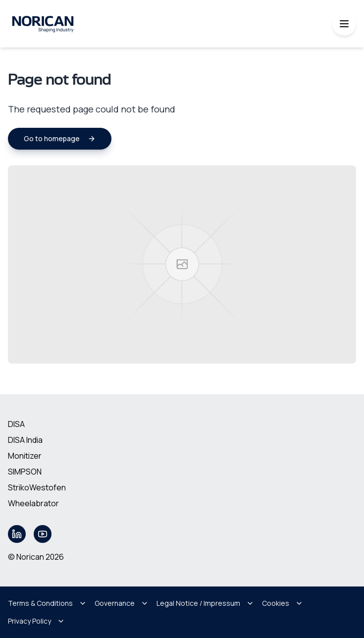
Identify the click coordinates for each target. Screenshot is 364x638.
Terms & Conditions (47, 603)
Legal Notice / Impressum (205, 603)
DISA (16, 424)
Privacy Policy (36, 621)
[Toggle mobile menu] (344, 24)
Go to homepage (60, 138)
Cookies (283, 603)
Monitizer (25, 456)
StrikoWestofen (37, 487)
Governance (122, 603)
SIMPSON (25, 472)
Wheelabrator (33, 503)
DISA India (25, 440)
